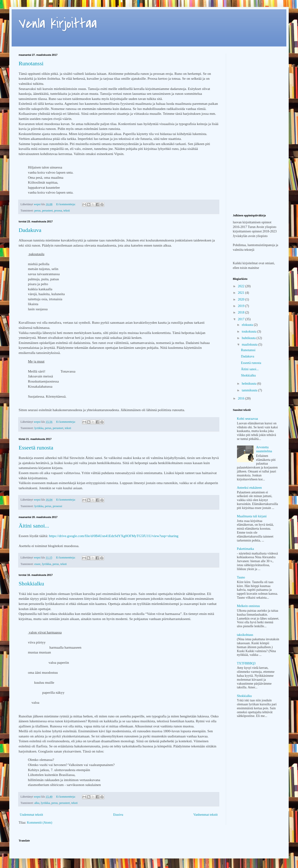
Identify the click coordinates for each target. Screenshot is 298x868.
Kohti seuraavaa (248, 419)
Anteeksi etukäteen (249, 488)
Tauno (241, 577)
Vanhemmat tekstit (205, 815)
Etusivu (118, 815)
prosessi (57, 506)
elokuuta (248, 325)
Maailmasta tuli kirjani (252, 516)
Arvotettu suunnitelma (264, 449)
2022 (242, 286)
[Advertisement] (256, 77)
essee (37, 564)
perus (37, 211)
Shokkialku (31, 584)
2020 (242, 299)
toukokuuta (249, 332)
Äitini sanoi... (34, 526)
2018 (242, 312)
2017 (242, 319)
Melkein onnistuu (248, 606)
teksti (67, 211)
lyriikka (39, 428)
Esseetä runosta (36, 448)
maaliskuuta (250, 345)
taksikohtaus (245, 635)
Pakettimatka (246, 549)
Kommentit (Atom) (40, 823)
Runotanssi (31, 63)
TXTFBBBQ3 (246, 663)
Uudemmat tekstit (31, 815)
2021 (242, 293)
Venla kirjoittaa (58, 24)
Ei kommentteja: (66, 204)
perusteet (47, 211)
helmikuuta (249, 384)
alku (37, 803)
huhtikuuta (249, 338)
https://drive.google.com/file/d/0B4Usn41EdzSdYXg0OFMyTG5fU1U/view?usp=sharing (114, 536)
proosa (58, 211)
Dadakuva (30, 230)
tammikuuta (250, 390)
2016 (242, 398)
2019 (242, 306)
